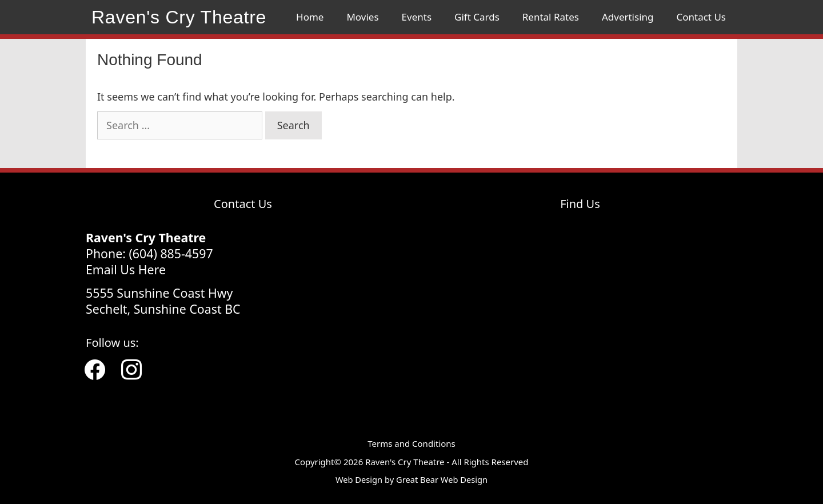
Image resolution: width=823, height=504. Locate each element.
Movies (362, 17)
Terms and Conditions (411, 443)
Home (310, 17)
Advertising (628, 17)
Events (417, 17)
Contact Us (702, 17)
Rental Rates (551, 17)
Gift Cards (477, 17)
